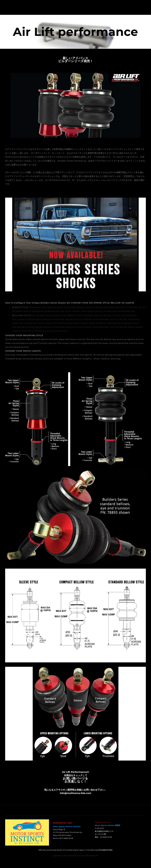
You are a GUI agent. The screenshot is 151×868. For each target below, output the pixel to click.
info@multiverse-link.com (76, 794)
